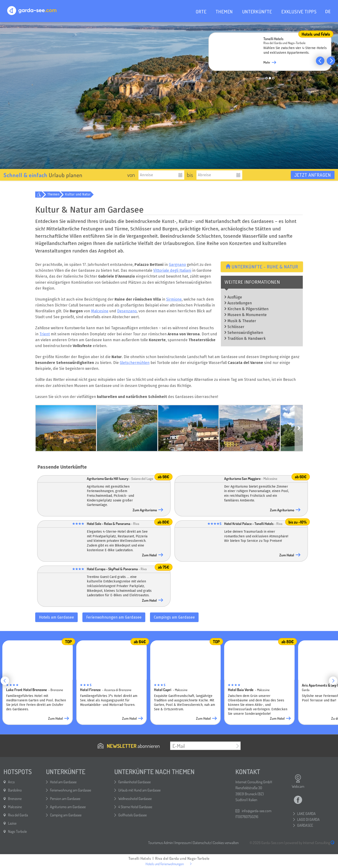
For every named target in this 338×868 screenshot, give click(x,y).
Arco (11, 782)
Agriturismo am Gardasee (68, 807)
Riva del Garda (18, 815)
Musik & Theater (242, 321)
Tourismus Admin (161, 843)
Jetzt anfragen (313, 175)
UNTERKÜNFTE (257, 11)
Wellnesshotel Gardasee (135, 799)
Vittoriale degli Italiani (172, 270)
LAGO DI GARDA (308, 819)
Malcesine (100, 311)
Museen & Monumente (247, 315)
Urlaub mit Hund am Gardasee (139, 790)
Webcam (298, 781)
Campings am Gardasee (174, 617)
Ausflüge (235, 297)
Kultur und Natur (78, 194)
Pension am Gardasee (65, 799)
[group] (270, 53)
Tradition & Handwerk (247, 338)
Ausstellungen (240, 303)
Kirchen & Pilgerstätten (248, 309)
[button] (320, 61)
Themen (53, 194)
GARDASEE (305, 825)
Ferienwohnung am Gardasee (71, 790)
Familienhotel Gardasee (134, 782)
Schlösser (236, 327)
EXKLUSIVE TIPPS (299, 11)
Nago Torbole (17, 831)
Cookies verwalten (226, 843)
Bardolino (15, 790)
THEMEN (224, 11)
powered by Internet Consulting (310, 843)
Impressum (183, 843)
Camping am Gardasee (66, 815)
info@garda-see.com (257, 811)
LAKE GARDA (306, 814)
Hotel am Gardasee (63, 782)
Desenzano (127, 311)
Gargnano (177, 265)
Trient (45, 334)
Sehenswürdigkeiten (245, 333)
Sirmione (174, 299)
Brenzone (15, 799)
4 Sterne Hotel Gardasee (135, 807)
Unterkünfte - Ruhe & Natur (262, 267)
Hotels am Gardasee (56, 617)
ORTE (201, 11)
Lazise (12, 823)
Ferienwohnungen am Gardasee (114, 617)
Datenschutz (202, 843)
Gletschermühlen (135, 363)
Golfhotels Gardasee (133, 815)
